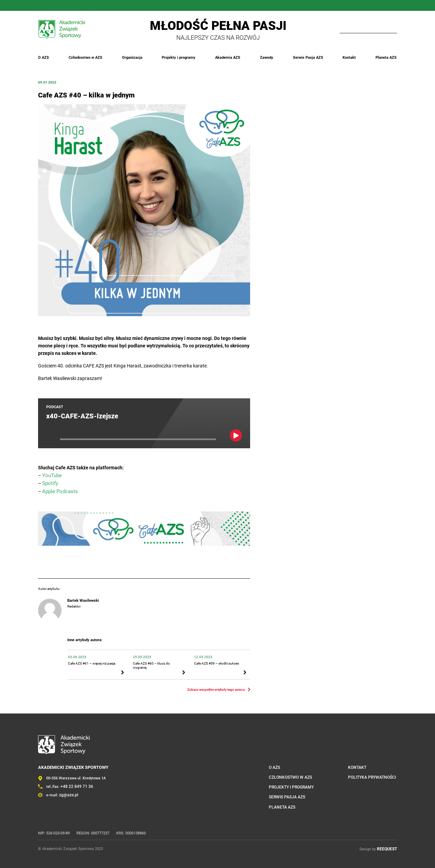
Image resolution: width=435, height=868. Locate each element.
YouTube (82, 5)
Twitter (71, 5)
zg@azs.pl (68, 792)
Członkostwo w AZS (85, 58)
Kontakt (350, 58)
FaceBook (38, 5)
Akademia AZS (228, 58)
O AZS (43, 58)
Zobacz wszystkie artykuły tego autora (216, 686)
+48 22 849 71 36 (75, 784)
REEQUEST (388, 845)
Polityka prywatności (375, 774)
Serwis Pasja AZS (308, 58)
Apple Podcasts (59, 490)
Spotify (50, 482)
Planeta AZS (386, 58)
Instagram (49, 5)
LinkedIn (60, 5)
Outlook (92, 5)
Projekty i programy (179, 58)
